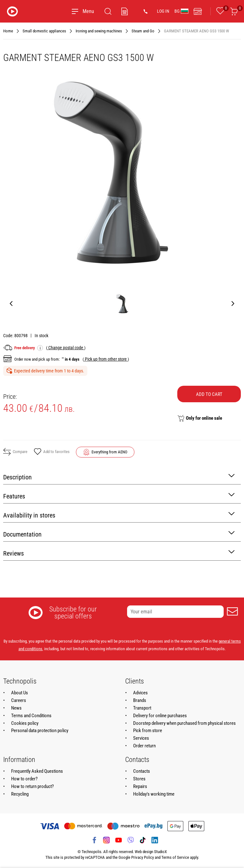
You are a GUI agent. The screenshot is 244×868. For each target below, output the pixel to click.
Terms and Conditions (31, 716)
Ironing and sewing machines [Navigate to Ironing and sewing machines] (99, 31)
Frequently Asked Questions (37, 771)
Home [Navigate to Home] (8, 31)
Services (141, 738)
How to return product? (32, 786)
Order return (144, 746)
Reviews (119, 553)
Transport (142, 708)
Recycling (20, 794)
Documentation (119, 534)
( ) (66, 348)
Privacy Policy (142, 857)
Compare (15, 452)
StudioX (160, 852)
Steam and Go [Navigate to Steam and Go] (143, 31)
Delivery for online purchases (160, 716)
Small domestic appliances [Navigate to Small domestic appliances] (44, 31)
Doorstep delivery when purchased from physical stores (184, 723)
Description (119, 477)
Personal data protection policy (40, 731)
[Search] (108, 11)
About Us (20, 693)
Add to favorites (52, 452)
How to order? (24, 779)
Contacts (142, 771)
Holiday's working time (154, 794)
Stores (139, 779)
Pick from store (148, 731)
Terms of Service (175, 857)
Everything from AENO (109, 452)
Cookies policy (25, 723)
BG (181, 11)
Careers (19, 700)
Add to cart (209, 394)
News (16, 708)
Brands (140, 700)
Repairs (140, 786)
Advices (140, 693)
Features (119, 496)
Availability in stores (119, 515)
